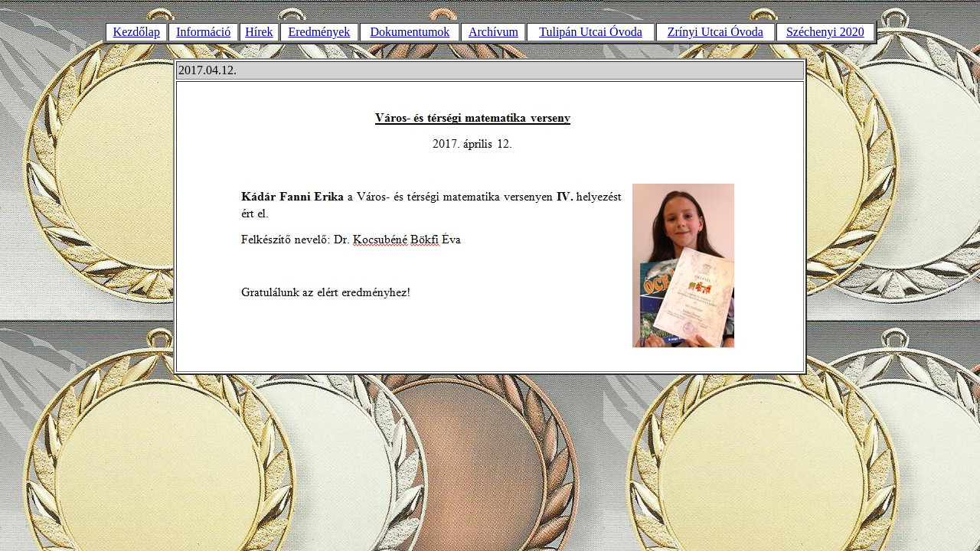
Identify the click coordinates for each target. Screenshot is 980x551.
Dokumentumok (410, 32)
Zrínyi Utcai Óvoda (715, 32)
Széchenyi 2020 (825, 32)
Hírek (259, 32)
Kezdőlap (137, 32)
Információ (203, 32)
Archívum (493, 32)
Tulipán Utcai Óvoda (591, 32)
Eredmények (319, 32)
